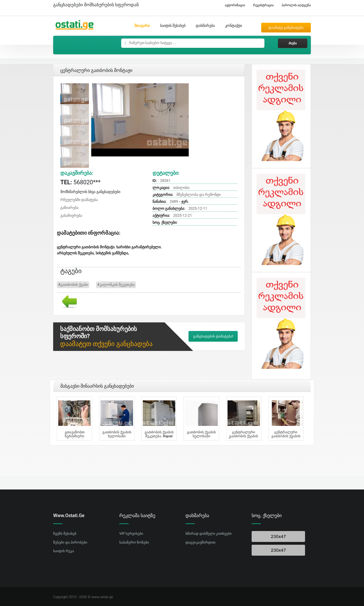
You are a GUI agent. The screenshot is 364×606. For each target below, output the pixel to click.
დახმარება (205, 26)
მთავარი (142, 26)
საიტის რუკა (64, 551)
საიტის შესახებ (173, 26)
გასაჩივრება (71, 216)
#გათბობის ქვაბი (73, 285)
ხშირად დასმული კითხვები (209, 534)
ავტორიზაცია (233, 5)
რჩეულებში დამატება (79, 200)
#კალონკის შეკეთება (116, 285)
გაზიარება (69, 208)
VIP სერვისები (131, 534)
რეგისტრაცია (262, 5)
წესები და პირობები (70, 542)
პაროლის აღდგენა (294, 5)
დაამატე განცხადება (286, 28)
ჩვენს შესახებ (65, 534)
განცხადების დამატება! (213, 336)
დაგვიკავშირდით (200, 542)
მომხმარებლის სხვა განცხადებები (90, 192)
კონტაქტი (233, 26)
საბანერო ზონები (134, 542)
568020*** (80, 182)
